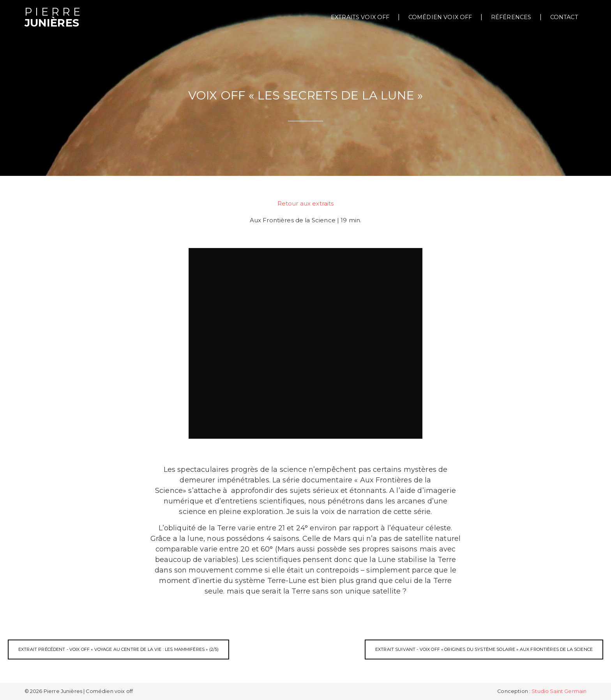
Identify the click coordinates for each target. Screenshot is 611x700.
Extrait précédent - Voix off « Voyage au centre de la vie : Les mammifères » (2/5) (118, 649)
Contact (564, 17)
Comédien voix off (440, 17)
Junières (54, 18)
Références (511, 17)
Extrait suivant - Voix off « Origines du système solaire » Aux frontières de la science (484, 649)
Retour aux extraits (306, 203)
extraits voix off (360, 17)
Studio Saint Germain (559, 691)
